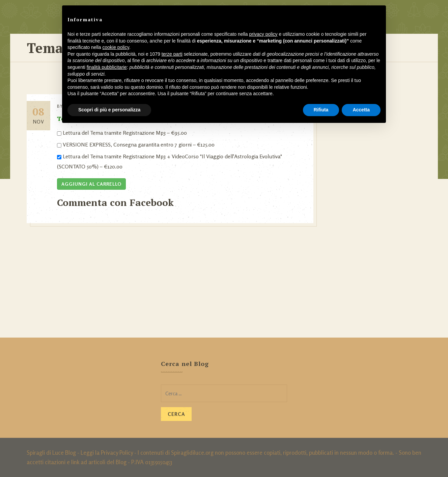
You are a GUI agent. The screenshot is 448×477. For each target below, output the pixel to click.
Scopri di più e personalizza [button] (109, 110)
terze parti (172, 54)
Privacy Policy (117, 453)
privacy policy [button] (263, 34)
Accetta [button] (361, 110)
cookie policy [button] (116, 47)
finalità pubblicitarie (107, 67)
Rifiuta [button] (321, 110)
